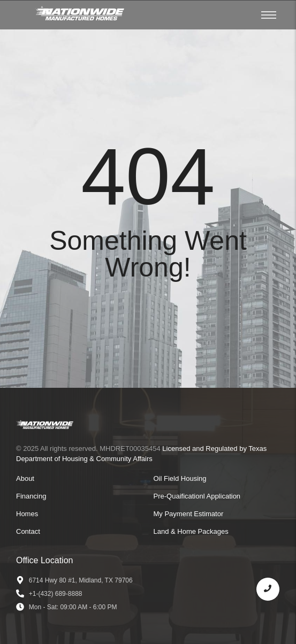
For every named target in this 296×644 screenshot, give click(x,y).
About (25, 478)
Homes (27, 514)
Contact (28, 531)
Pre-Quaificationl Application (197, 496)
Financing (31, 496)
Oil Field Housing (180, 478)
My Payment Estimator (189, 514)
